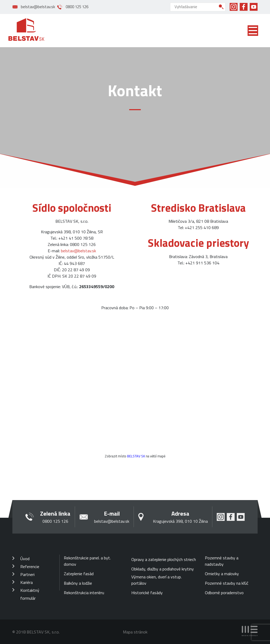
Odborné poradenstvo (224, 593)
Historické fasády (147, 593)
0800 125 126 (77, 7)
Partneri (27, 574)
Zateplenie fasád (79, 574)
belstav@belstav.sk (38, 7)
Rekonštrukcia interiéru (84, 593)
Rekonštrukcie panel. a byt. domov (87, 561)
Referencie (30, 566)
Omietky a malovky (222, 574)
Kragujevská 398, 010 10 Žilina (180, 521)
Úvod (25, 559)
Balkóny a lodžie (78, 583)
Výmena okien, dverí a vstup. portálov (156, 580)
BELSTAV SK (136, 456)
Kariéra (26, 582)
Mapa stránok (135, 632)
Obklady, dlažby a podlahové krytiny (163, 569)
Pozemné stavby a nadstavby (222, 561)
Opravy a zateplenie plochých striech (164, 559)
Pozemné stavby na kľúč (227, 583)
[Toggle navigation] (253, 31)
